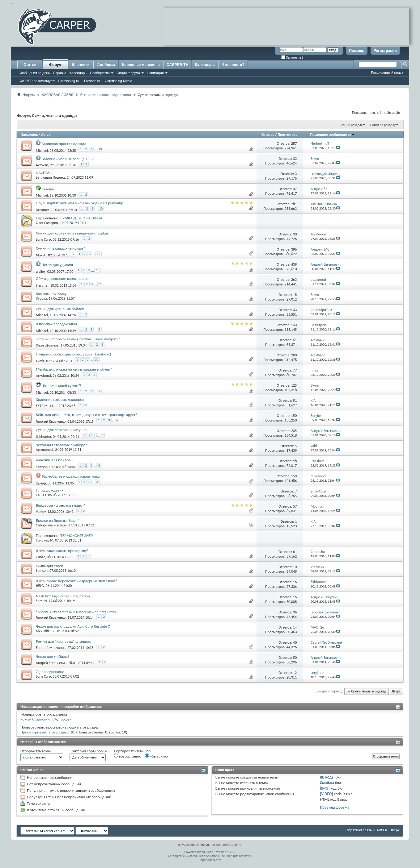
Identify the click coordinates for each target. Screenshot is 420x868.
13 (98, 254)
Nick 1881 (43, 631)
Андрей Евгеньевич (51, 663)
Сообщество (100, 73)
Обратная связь (359, 830)
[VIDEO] (327, 794)
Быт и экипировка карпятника (106, 95)
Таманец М (45, 540)
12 (295, 673)
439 (294, 264)
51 (295, 401)
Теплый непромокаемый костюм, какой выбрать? (78, 339)
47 (295, 189)
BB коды (327, 777)
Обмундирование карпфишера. (63, 278)
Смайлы (327, 783)
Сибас (40, 557)
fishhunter (43, 437)
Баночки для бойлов (53, 460)
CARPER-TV (177, 65)
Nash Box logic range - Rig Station (63, 596)
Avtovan (42, 165)
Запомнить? (292, 58)
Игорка (41, 298)
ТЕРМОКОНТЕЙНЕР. (77, 536)
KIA (54, 719)
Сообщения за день (34, 73)
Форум (55, 65)
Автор (46, 135)
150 (294, 416)
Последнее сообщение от (333, 135)
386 (294, 249)
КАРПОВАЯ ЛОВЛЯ (57, 95)
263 (294, 280)
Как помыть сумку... (53, 294)
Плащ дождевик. (50, 490)
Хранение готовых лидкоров (60, 399)
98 (295, 461)
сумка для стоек (49, 566)
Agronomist (45, 450)
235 (294, 431)
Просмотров (287, 135)
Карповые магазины (141, 65)
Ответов (268, 135)
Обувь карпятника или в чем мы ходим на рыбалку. (80, 203)
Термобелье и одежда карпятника (71, 476)
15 (98, 270)
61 (295, 340)
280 (294, 355)
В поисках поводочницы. (57, 324)
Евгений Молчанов (51, 648)
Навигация (155, 73)
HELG (40, 586)
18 (295, 295)
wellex (41, 272)
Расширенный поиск (387, 73)
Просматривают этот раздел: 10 (47, 732)
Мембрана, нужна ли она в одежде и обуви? (74, 369)
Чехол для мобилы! (52, 656)
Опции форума (128, 73)
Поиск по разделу (383, 125)
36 (295, 612)
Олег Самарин (47, 223)
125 (294, 385)
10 (100, 149)
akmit (40, 361)
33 (295, 159)
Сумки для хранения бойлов (60, 309)
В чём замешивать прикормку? (62, 551)
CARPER (381, 830)
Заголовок (30, 135)
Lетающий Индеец (50, 177)
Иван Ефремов (47, 345)
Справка (59, 73)
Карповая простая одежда (64, 144)
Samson (42, 467)
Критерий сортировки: (89, 751)
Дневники (81, 65)
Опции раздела (352, 125)
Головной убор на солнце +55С (68, 159)
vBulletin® (208, 852)
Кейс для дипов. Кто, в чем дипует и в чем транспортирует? (87, 415)
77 (295, 370)
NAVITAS (43, 173)
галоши (48, 189)
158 (294, 476)
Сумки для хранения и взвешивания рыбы (72, 233)
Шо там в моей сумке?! (62, 386)
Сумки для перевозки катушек (62, 430)
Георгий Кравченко (51, 422)
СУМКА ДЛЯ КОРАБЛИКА (81, 218)
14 (295, 627)
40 (295, 642)
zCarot (217, 860)
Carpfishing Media (119, 81)
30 (295, 234)
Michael (42, 151)
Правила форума (335, 807)
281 (294, 204)
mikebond (43, 376)
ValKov (41, 512)
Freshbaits (92, 81)
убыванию (156, 756)
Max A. (41, 255)
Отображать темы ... (38, 751)
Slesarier (42, 285)
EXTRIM (42, 406)
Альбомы (106, 65)
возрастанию (128, 756)
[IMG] (325, 788)
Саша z (41, 495)
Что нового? (233, 65)
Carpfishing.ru (69, 81)
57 (295, 506)
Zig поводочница (50, 672)
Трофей (65, 719)
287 (294, 143)
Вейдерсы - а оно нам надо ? (60, 505)
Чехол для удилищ (57, 265)
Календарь (78, 73)
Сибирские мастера (51, 525)
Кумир (41, 483)
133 (294, 325)
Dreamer (42, 210)
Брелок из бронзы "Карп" (57, 520)
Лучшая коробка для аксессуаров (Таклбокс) (73, 354)
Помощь (357, 51)
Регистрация (385, 51)
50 (295, 658)
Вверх (396, 691)
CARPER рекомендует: (37, 81)
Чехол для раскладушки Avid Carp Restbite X (73, 626)
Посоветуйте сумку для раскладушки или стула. (76, 611)
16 (295, 582)
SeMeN (41, 601)
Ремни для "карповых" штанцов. (64, 641)
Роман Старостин (35, 719)
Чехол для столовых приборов (62, 445)
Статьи (30, 65)
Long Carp (43, 239)
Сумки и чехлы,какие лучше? (60, 248)
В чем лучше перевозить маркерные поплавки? (76, 581)
